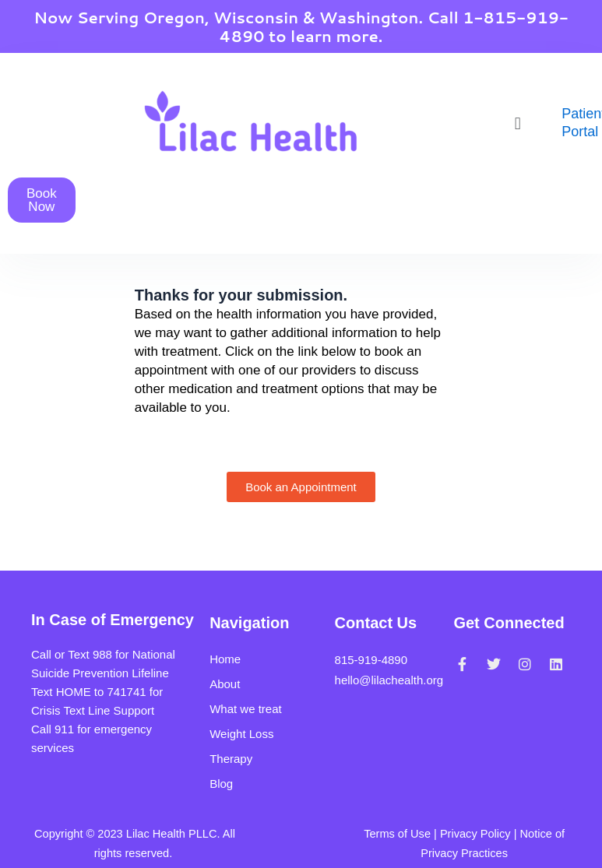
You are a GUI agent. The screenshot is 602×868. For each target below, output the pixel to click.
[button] (518, 123)
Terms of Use (397, 834)
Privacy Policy (475, 834)
